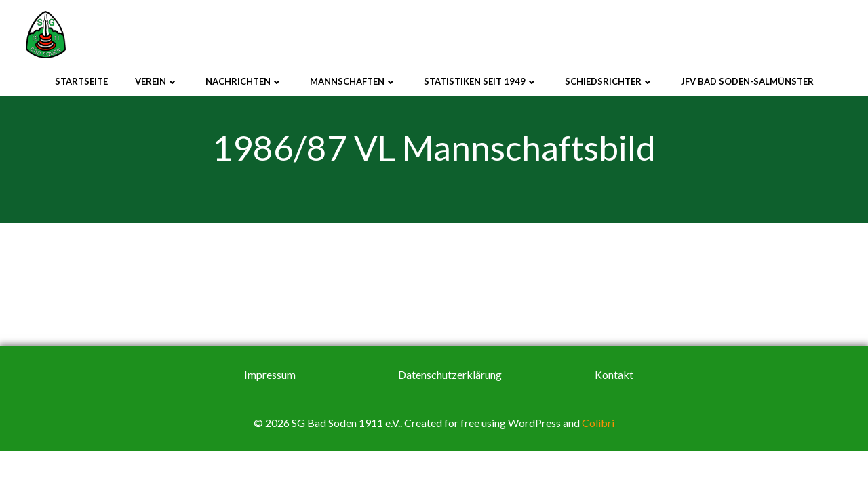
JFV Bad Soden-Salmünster (747, 81)
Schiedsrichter (609, 81)
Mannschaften (353, 81)
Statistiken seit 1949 (481, 81)
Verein (157, 81)
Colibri (598, 425)
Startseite (81, 81)
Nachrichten (244, 81)
